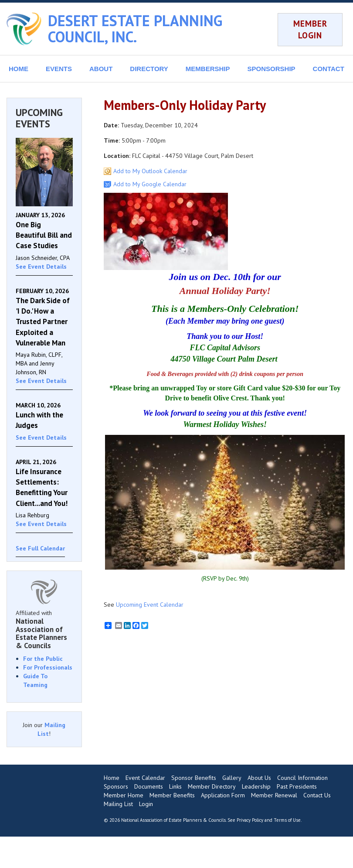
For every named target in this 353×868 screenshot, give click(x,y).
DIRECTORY (149, 69)
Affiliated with (44, 629)
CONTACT (329, 69)
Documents (149, 786)
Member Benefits (172, 795)
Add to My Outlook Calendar (150, 171)
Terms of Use (287, 820)
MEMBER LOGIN (310, 29)
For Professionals (48, 667)
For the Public (43, 659)
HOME (19, 69)
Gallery (232, 778)
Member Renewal (274, 795)
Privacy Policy (250, 820)
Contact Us (317, 795)
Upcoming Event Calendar (150, 605)
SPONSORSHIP (272, 69)
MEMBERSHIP (208, 69)
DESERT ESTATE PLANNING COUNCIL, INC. (135, 29)
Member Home (124, 795)
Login (146, 804)
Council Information (302, 778)
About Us (259, 778)
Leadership (256, 786)
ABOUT (101, 69)
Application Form (223, 795)
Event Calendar (145, 778)
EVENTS (59, 69)
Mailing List (118, 804)
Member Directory (212, 786)
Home (112, 778)
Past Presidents (297, 786)
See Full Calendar (40, 548)
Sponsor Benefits (194, 778)
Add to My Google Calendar (150, 184)
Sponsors (116, 786)
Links (175, 786)
